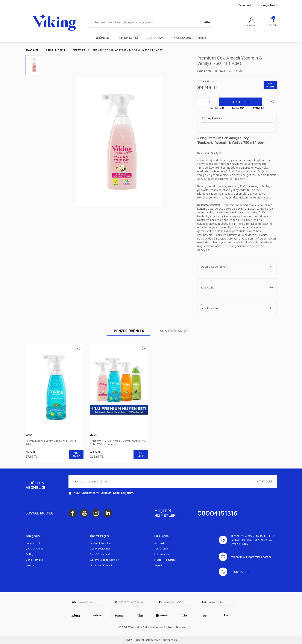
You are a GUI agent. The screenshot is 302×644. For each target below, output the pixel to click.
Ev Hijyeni (31, 554)
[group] (119, 142)
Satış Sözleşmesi (100, 554)
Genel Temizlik (34, 560)
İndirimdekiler (163, 554)
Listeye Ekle (217, 108)
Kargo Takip (269, 5)
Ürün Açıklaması (237, 118)
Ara (207, 22)
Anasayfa (32, 50)
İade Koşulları (237, 308)
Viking (29, 435)
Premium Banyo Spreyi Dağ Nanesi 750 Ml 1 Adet (52, 442)
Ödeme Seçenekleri (237, 267)
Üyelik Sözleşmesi (101, 549)
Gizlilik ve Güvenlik (101, 565)
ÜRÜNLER (102, 38)
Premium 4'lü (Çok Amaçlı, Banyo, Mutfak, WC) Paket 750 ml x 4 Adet (118, 442)
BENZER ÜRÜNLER (129, 331)
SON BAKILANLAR (174, 331)
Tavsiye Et (258, 108)
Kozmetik (31, 565)
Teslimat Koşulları (100, 543)
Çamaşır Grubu (35, 549)
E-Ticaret (138, 640)
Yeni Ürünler (162, 549)
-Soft (129, 640)
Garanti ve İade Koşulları (105, 560)
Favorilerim (246, 5)
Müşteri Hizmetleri (165, 560)
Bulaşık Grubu (34, 543)
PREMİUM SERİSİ (127, 38)
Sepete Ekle (240, 102)
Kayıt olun (265, 481)
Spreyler (79, 50)
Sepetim (159, 565)
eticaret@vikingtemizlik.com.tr (251, 557)
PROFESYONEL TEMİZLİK (189, 38)
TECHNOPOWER (155, 38)
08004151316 (217, 513)
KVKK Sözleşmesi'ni (86, 493)
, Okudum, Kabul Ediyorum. (101, 493)
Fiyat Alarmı (238, 108)
